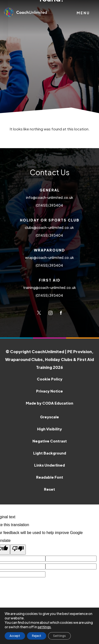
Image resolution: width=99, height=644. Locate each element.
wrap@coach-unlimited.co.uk (49, 257)
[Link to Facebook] (61, 313)
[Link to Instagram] (50, 313)
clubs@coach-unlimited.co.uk (50, 227)
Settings (59, 636)
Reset (49, 489)
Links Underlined (49, 465)
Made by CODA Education (60, 402)
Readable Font (50, 477)
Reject (37, 636)
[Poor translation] (18, 550)
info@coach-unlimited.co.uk (50, 197)
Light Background (50, 453)
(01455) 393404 (50, 205)
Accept (15, 636)
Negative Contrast (50, 441)
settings (44, 627)
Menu (83, 13)
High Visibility (49, 429)
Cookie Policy (50, 379)
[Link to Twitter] (39, 313)
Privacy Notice (49, 391)
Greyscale (49, 417)
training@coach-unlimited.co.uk (49, 287)
